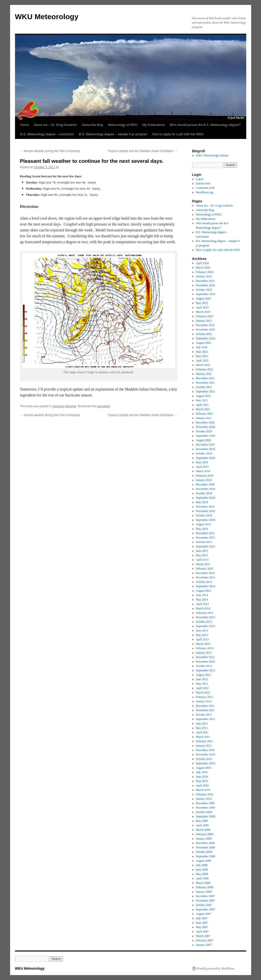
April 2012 (202, 688)
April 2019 (202, 467)
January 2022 (204, 374)
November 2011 (205, 710)
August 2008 (203, 861)
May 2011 (202, 728)
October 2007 (204, 905)
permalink (103, 406)
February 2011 (204, 741)
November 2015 (205, 538)
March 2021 (203, 409)
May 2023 (202, 303)
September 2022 (205, 338)
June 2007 (202, 923)
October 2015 (204, 542)
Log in (200, 179)
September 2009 (205, 816)
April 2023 (202, 307)
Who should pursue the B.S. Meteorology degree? (205, 125)
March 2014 (203, 608)
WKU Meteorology (47, 17)
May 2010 (202, 781)
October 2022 (204, 334)
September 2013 (205, 626)
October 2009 (204, 812)
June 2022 (202, 352)
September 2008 (205, 856)
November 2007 (205, 901)
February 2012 (204, 697)
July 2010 (202, 772)
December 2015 (205, 533)
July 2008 (202, 865)
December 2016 (205, 507)
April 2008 (202, 878)
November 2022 (205, 330)
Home (25, 125)
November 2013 (205, 617)
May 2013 (202, 635)
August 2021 (203, 396)
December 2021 (205, 378)
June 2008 (202, 870)
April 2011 (202, 732)
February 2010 (204, 794)
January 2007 (204, 945)
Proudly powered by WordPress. (216, 968)
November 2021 (205, 383)
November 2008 (205, 847)
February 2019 (204, 476)
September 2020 (205, 436)
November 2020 (205, 427)
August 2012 (203, 675)
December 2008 (205, 843)
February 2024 (204, 272)
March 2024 (203, 268)
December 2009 (205, 803)
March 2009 (203, 830)
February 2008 (204, 887)
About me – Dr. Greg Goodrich (55, 125)
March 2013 (203, 644)
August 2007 (203, 914)
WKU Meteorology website (212, 155)
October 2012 (204, 666)
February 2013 (204, 648)
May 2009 (202, 821)
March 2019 (203, 471)
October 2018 (204, 493)
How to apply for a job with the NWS (178, 134)
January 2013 (204, 653)
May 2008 (202, 874)
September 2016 (205, 520)
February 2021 (204, 414)
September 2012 (205, 670)
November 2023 (205, 285)
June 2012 (202, 679)
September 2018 (205, 498)
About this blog (92, 125)
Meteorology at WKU (123, 125)
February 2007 (204, 940)
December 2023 (205, 281)
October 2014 (204, 582)
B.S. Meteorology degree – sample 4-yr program (113, 134)
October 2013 (204, 622)
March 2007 (203, 936)
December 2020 (205, 422)
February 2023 (204, 316)
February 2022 (204, 369)
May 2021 (202, 400)
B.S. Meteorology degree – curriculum (47, 134)
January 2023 (204, 321)
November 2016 (205, 511)
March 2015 (203, 564)
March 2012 (203, 693)
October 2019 (204, 453)
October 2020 (204, 431)
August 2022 (203, 343)
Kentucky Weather (64, 406)
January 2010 (204, 799)
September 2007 (205, 909)
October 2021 (204, 387)
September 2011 (205, 719)
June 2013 (202, 631)
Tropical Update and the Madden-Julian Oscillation (142, 151)
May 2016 (202, 529)
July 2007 (202, 918)
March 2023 (203, 312)
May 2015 (202, 555)
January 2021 (204, 418)
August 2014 (203, 591)
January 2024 (204, 276)
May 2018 (202, 502)
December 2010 (205, 750)
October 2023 (204, 290)
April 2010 (202, 785)
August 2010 (203, 768)
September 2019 (205, 458)
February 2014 (204, 613)
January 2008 (204, 892)
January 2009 (204, 839)
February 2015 (204, 569)
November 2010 (205, 754)
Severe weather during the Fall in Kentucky (50, 151)
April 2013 (202, 639)
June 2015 (202, 551)
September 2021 (205, 392)
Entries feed (203, 183)
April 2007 (202, 932)
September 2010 (205, 763)
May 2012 (202, 684)
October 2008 (204, 852)
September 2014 (205, 586)
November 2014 (205, 577)
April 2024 (202, 263)
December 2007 (205, 896)
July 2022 (202, 347)
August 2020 (203, 440)
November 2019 (205, 449)
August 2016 (203, 524)
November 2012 (205, 662)
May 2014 (202, 600)
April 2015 (202, 560)
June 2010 (202, 777)
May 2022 (202, 356)
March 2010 (203, 790)
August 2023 (203, 299)
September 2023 (205, 294)
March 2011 (203, 737)
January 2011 (204, 746)
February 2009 (204, 834)
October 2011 (204, 715)
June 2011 (202, 724)
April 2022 (202, 361)
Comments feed (205, 188)
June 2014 (202, 595)
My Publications (154, 125)
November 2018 (205, 489)
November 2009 (205, 808)
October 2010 (204, 759)
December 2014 (205, 573)
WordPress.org (204, 192)
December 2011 (205, 706)
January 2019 (204, 480)
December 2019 (205, 445)
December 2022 (205, 325)
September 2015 (205, 546)
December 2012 (205, 657)
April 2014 (202, 604)
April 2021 (202, 405)
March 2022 (203, 365)
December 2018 (205, 484)
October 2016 (204, 515)
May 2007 (202, 927)
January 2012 (204, 701)
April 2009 (202, 825)
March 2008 (203, 883)
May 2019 (202, 462)
